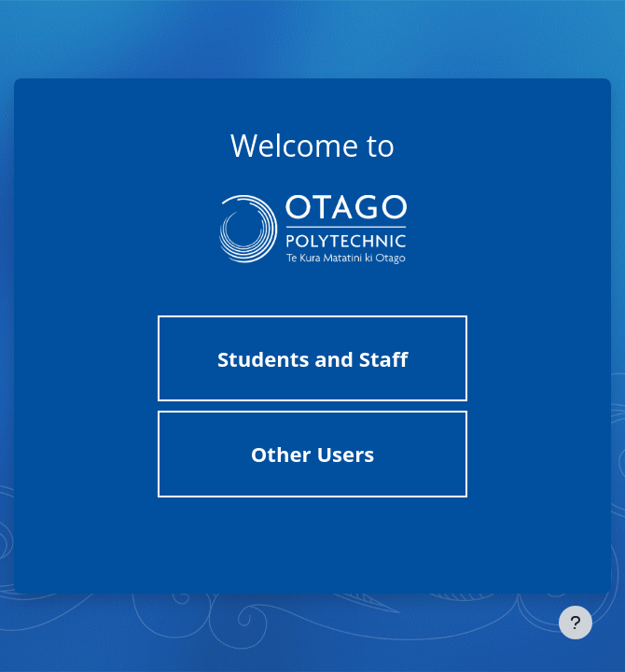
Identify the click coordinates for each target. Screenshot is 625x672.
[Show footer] (576, 623)
